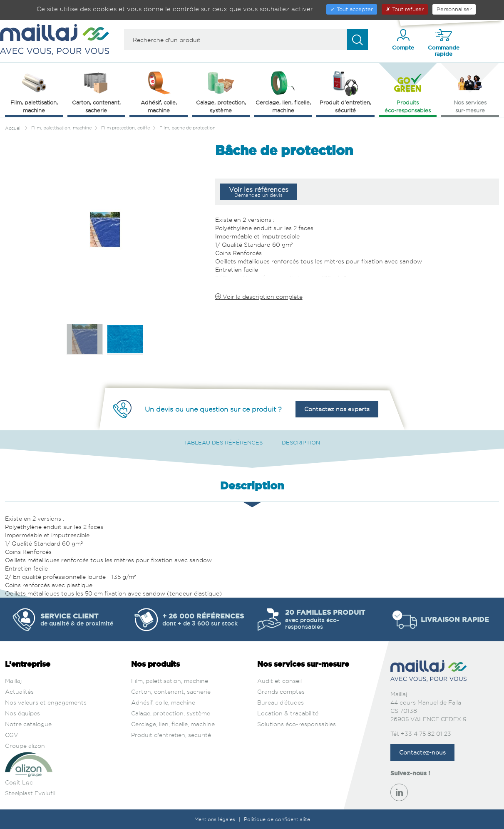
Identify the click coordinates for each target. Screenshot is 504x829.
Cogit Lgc (19, 782)
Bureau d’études (281, 702)
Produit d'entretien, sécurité (171, 735)
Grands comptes (281, 691)
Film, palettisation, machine (170, 681)
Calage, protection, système (171, 713)
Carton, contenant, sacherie (171, 691)
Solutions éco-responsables (297, 724)
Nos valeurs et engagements (46, 702)
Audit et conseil (279, 681)
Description (301, 442)
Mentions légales (216, 819)
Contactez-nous (422, 752)
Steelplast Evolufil (30, 793)
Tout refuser (405, 9)
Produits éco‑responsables (408, 91)
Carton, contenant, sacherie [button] (96, 91)
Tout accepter (352, 9)
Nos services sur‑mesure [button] (470, 91)
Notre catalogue (28, 724)
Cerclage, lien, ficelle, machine (173, 724)
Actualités (19, 691)
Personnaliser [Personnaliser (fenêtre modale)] (454, 9)
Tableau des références (223, 442)
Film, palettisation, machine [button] (34, 91)
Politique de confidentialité (277, 819)
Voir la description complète (259, 297)
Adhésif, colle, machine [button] (159, 91)
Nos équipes (22, 713)
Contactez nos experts (337, 409)
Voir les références (259, 192)
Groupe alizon (25, 746)
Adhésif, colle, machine (163, 702)
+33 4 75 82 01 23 (426, 733)
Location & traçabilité (288, 713)
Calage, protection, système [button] (221, 91)
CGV (12, 735)
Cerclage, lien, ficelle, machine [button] (283, 91)
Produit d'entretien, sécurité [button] (345, 91)
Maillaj (13, 681)
